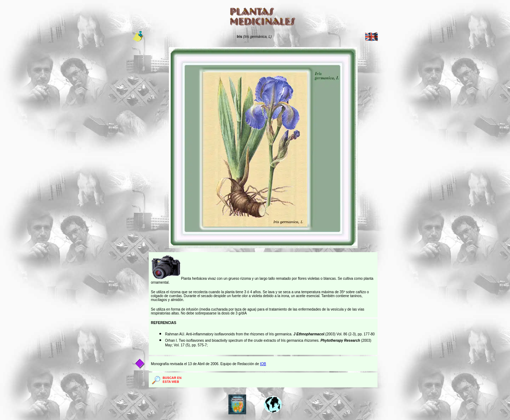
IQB (263, 364)
